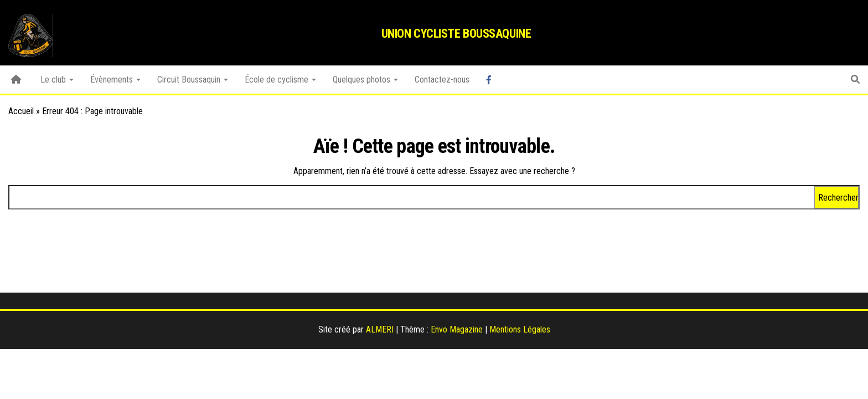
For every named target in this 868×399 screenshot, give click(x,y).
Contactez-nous (442, 80)
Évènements (115, 80)
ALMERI (380, 329)
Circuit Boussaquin (193, 80)
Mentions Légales (520, 329)
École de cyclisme (280, 80)
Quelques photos (365, 80)
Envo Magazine (457, 329)
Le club (57, 80)
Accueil (21, 111)
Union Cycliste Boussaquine (456, 34)
